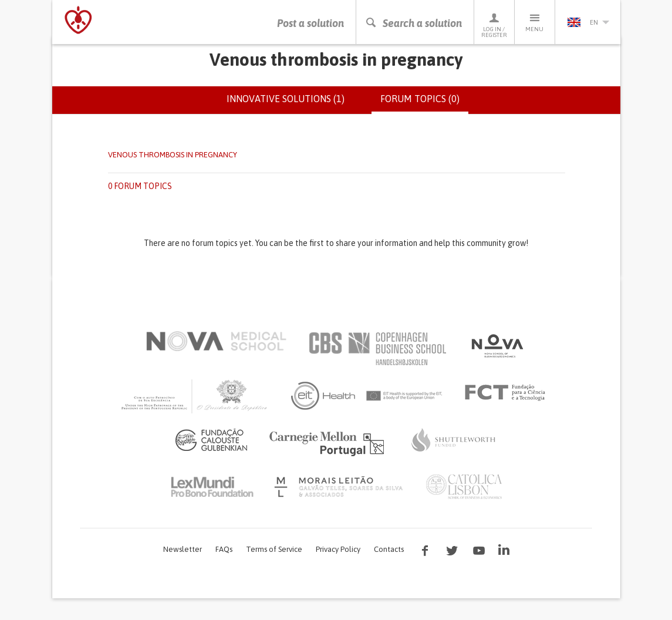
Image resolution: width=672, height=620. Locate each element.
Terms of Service (274, 555)
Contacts (389, 555)
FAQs (224, 555)
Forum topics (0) (424, 109)
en (588, 22)
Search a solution (413, 23)
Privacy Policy (338, 555)
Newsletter (183, 555)
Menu (535, 22)
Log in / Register (494, 25)
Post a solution (310, 23)
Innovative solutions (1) (286, 105)
